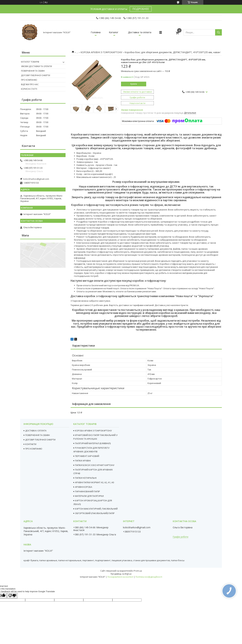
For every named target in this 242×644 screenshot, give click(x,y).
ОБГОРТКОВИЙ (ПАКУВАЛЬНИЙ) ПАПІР (95, 513)
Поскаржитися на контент (120, 577)
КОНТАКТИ (31, 444)
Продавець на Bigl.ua (121, 574)
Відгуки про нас (30, 84)
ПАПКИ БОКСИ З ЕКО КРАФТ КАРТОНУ (95, 465)
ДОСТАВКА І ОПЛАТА (36, 431)
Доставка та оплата (140, 32)
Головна (96, 32)
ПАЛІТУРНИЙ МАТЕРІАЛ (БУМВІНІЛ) (93, 443)
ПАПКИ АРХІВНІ (83, 461)
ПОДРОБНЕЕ (141, 9)
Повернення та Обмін (33, 71)
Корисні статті (29, 89)
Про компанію (29, 80)
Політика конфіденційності (149, 577)
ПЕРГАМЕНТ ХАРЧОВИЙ (87, 456)
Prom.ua (138, 571)
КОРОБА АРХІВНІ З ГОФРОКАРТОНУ (101, 52)
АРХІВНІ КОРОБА (84, 487)
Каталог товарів (30, 62)
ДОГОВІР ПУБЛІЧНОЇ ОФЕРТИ (40, 440)
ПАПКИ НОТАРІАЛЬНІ (86, 478)
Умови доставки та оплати (36, 66)
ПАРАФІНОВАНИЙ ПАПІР (87, 491)
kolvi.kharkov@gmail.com (36, 179)
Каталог (114, 32)
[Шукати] (218, 32)
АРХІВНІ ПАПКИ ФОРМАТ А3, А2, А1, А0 (94, 482)
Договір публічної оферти (36, 75)
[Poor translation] (12, 596)
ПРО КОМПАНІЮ (34, 449)
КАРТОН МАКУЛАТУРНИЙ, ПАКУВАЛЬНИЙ (96, 509)
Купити (134, 84)
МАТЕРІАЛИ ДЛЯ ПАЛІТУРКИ (89, 496)
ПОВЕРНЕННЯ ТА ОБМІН (37, 435)
